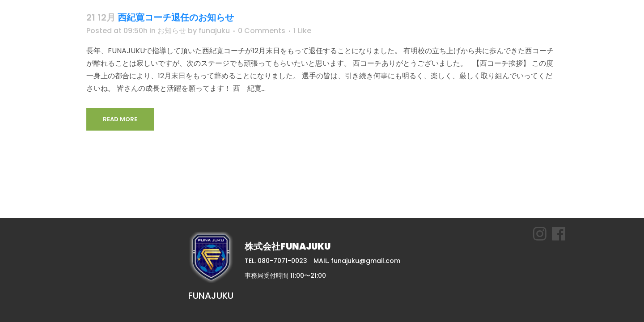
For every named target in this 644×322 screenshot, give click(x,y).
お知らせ (172, 31)
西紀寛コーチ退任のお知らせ (176, 17)
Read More (120, 119)
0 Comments (262, 31)
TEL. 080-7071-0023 (276, 261)
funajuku (214, 31)
